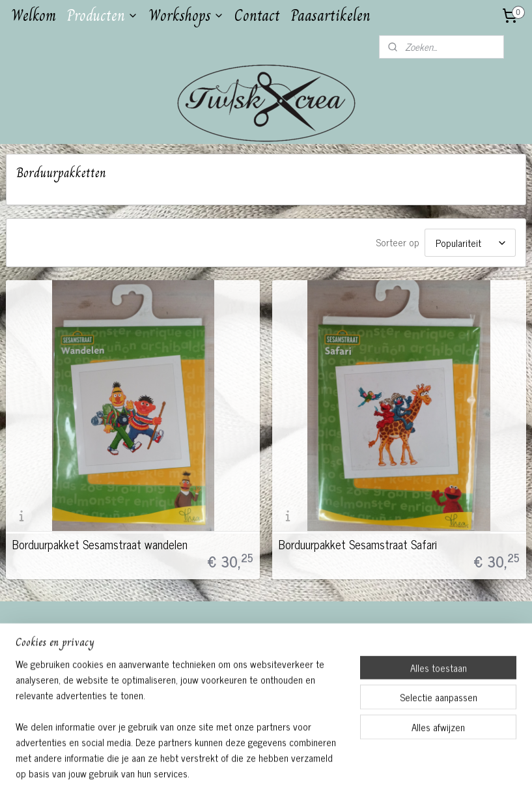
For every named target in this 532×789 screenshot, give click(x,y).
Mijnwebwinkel (374, 765)
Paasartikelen (330, 15)
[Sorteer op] (470, 243)
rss (250, 765)
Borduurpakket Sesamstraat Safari (358, 544)
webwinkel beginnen (286, 765)
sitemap (231, 765)
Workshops (186, 15)
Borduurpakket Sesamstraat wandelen (100, 544)
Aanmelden (38, 691)
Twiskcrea (213, 634)
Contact (257, 15)
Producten (102, 15)
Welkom (34, 15)
